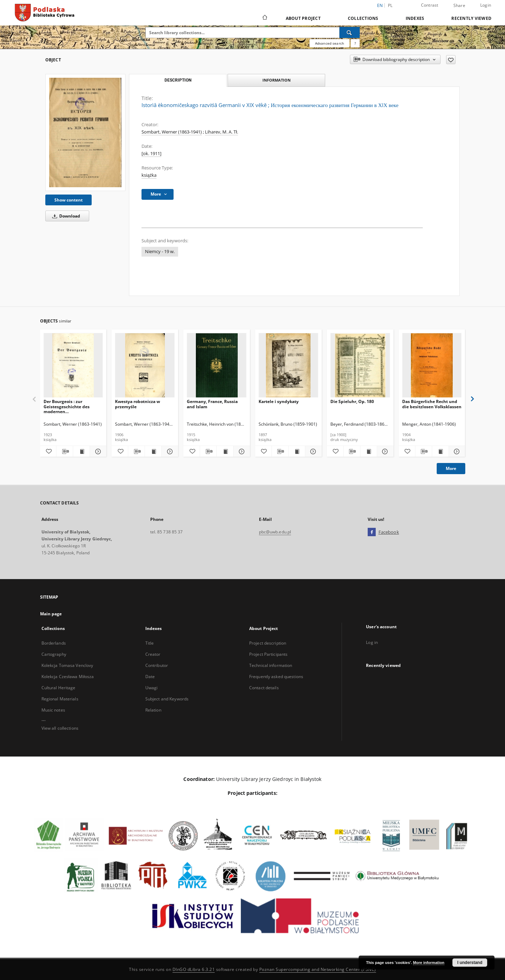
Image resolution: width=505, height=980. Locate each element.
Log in (372, 642)
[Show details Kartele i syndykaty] (312, 451)
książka (149, 175)
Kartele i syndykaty (279, 401)
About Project (303, 18)
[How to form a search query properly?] (355, 43)
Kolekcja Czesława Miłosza (68, 677)
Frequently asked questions (276, 677)
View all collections (60, 728)
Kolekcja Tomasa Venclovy (67, 665)
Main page (51, 614)
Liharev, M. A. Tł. (221, 132)
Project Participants (268, 654)
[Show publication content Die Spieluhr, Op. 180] (369, 451)
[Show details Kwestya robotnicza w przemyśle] (169, 451)
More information (429, 963)
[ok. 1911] (151, 154)
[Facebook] (372, 532)
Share (459, 6)
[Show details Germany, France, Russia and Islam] (241, 451)
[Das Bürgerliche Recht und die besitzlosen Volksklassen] (432, 366)
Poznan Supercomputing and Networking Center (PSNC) (318, 969)
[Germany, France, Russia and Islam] (217, 366)
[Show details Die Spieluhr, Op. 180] (384, 451)
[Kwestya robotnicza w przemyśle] (145, 366)
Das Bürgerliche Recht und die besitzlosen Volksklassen (432, 404)
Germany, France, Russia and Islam (212, 404)
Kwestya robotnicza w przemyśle (137, 404)
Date (150, 677)
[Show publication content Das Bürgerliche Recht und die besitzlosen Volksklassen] (440, 451)
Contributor (157, 665)
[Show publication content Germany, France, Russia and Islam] (225, 451)
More (451, 468)
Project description (268, 643)
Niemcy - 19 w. (160, 252)
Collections (363, 18)
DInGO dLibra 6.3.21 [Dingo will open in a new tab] (194, 969)
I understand (470, 963)
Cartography (54, 654)
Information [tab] (277, 80)
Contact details (264, 688)
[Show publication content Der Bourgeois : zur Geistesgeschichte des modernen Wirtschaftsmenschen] (81, 451)
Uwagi (152, 688)
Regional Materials (60, 699)
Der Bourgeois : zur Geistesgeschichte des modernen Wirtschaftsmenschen (67, 406)
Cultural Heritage (59, 688)
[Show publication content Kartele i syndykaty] (297, 451)
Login (486, 5)
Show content (68, 200)
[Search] (350, 32)
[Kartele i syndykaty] (288, 366)
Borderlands (54, 643)
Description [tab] (178, 80)
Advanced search (330, 43)
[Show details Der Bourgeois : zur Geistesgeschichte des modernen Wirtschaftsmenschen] (97, 451)
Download (65, 216)
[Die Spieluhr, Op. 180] (360, 366)
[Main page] (264, 18)
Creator (153, 654)
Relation (153, 710)
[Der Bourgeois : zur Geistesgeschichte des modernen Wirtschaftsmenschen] (73, 366)
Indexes (415, 18)
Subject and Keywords (167, 699)
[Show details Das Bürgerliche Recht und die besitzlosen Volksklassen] (456, 451)
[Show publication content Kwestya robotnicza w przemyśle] (153, 451)
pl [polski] (390, 5)
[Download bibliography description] (65, 451)
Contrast (430, 5)
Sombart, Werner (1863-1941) (172, 132)
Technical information (271, 665)
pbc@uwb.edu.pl (275, 532)
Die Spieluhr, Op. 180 (352, 401)
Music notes (53, 710)
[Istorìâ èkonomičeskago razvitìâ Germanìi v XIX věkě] (85, 132)
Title (150, 643)
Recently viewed (471, 18)
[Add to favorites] (451, 60)
